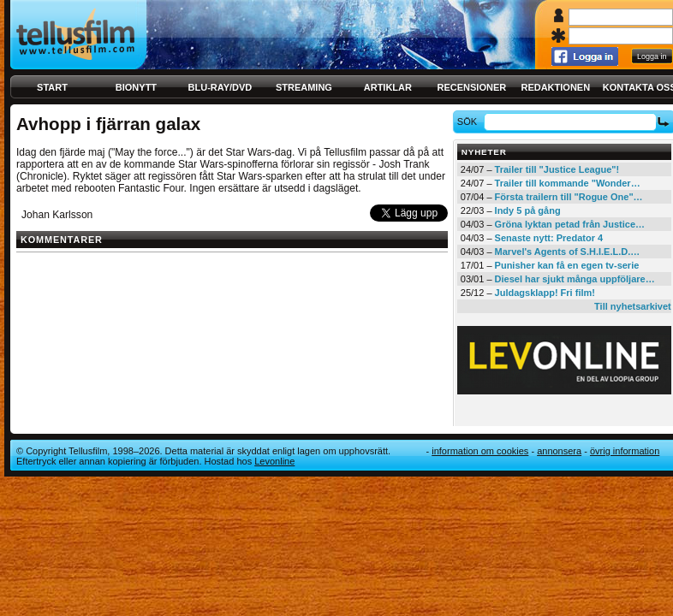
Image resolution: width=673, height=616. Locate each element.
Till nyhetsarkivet (633, 306)
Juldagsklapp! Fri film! (545, 293)
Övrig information (625, 451)
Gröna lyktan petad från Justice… (570, 224)
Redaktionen (555, 87)
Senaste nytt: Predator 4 (549, 238)
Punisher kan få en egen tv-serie (567, 265)
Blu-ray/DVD (220, 87)
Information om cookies (480, 451)
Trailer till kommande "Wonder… (568, 183)
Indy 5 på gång (528, 210)
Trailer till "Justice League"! (557, 169)
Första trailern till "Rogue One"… (569, 197)
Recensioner (471, 87)
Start (52, 87)
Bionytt (136, 87)
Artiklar (388, 87)
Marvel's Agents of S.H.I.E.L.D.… (568, 252)
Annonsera (559, 451)
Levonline (274, 461)
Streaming (304, 87)
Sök (470, 121)
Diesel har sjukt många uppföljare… (575, 279)
